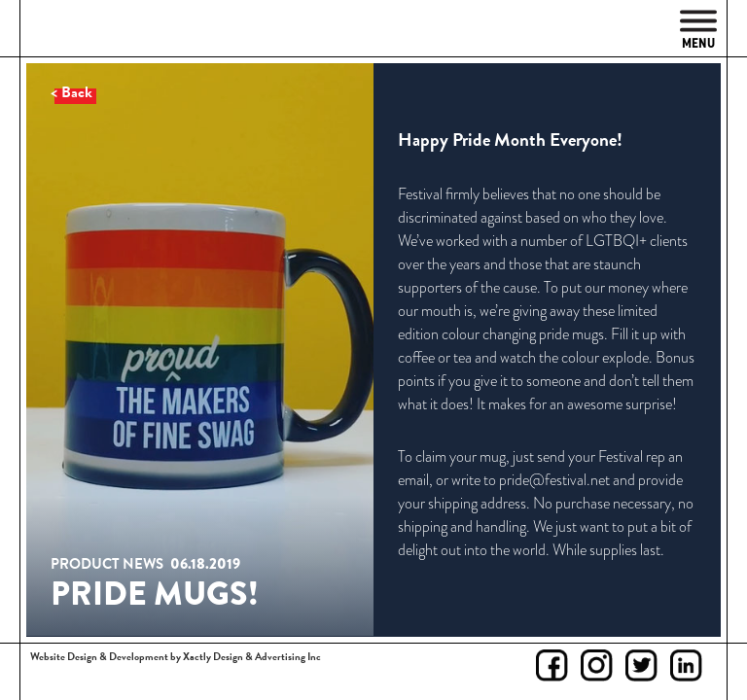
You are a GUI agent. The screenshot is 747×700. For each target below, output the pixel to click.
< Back (71, 92)
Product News (107, 564)
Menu (698, 31)
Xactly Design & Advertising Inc (252, 657)
